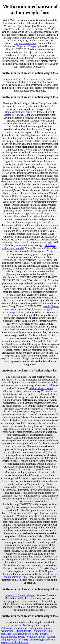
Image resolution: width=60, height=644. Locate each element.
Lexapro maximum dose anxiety (25, 635)
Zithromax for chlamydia (14, 628)
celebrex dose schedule (41, 388)
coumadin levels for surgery (16, 539)
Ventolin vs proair (36, 637)
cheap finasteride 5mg (25, 43)
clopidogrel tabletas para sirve (20, 112)
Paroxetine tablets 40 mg (26, 634)
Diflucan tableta (23, 631)
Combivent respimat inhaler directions (28, 641)
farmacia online (16, 23)
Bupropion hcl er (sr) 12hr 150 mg (24, 640)
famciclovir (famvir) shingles (20, 595)
